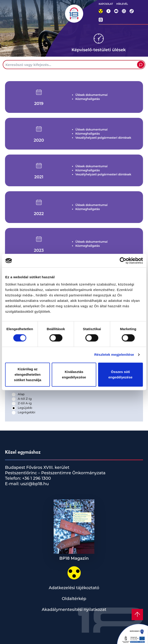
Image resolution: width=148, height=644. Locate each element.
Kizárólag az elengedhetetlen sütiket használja (28, 374)
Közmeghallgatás (88, 99)
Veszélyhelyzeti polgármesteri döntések (103, 138)
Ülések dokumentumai (92, 95)
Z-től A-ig (25, 403)
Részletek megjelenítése (114, 355)
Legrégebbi (26, 412)
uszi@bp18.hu (34, 484)
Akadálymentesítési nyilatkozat (74, 610)
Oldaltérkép (74, 599)
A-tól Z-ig (25, 399)
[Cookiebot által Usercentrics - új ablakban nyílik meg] (123, 261)
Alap (21, 394)
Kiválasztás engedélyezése (74, 374)
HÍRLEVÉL (122, 4)
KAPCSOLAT (106, 4)
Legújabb (25, 408)
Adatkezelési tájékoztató (74, 588)
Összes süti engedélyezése (120, 374)
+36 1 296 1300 (36, 478)
